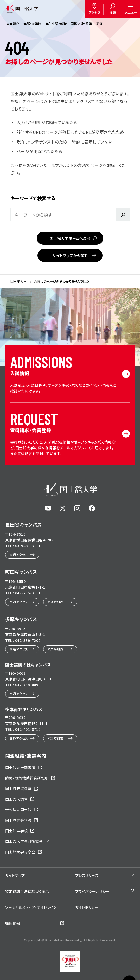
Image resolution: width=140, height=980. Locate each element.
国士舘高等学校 (18, 820)
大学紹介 (13, 24)
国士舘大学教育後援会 (24, 841)
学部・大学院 (32, 24)
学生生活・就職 (56, 24)
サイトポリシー (87, 907)
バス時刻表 (55, 602)
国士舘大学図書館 (20, 768)
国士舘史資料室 (18, 788)
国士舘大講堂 (17, 799)
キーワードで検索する (33, 198)
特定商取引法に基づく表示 (27, 891)
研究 (100, 24)
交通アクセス (19, 555)
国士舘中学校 (17, 831)
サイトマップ (15, 875)
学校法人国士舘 (18, 810)
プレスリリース (87, 875)
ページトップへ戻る (129, 962)
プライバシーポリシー (93, 891)
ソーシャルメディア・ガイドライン (31, 907)
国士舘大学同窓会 (20, 852)
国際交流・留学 (81, 24)
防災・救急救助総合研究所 (27, 778)
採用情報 (13, 923)
